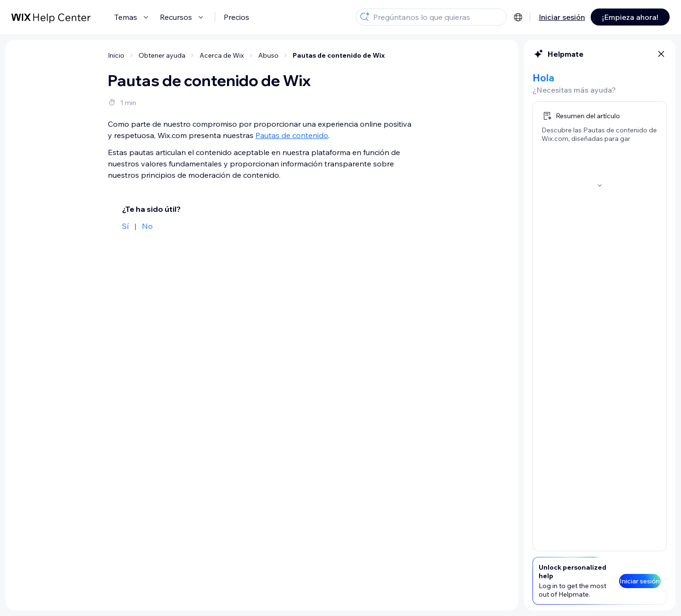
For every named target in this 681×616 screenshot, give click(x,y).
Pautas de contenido (292, 135)
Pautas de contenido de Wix (339, 55)
